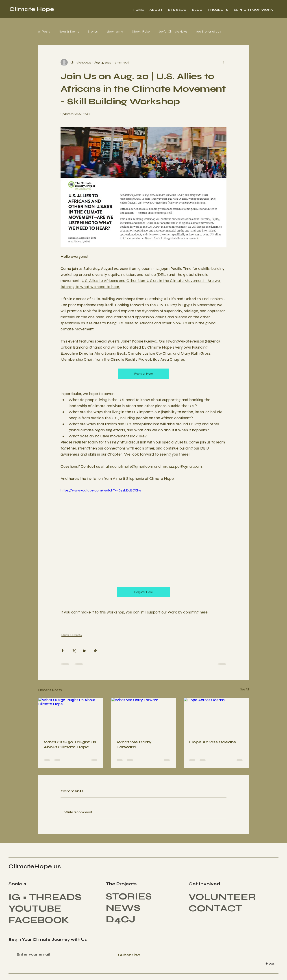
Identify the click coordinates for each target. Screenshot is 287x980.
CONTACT (215, 908)
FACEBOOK (39, 920)
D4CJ (122, 919)
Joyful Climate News (173, 32)
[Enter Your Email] (55, 954)
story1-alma (115, 32)
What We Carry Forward (134, 744)
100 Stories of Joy (209, 32)
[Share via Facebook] (63, 650)
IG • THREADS (45, 897)
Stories (93, 32)
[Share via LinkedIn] (85, 650)
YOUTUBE (35, 909)
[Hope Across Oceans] (216, 716)
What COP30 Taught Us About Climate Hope (70, 744)
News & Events (69, 32)
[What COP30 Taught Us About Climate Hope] (71, 716)
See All (245, 689)
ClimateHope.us (35, 866)
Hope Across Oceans (213, 742)
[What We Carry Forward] (144, 716)
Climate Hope (32, 9)
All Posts (44, 32)
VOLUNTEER (222, 897)
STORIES (129, 896)
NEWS (123, 908)
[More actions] (224, 62)
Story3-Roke (141, 32)
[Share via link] (96, 650)
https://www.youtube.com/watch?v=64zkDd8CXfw (101, 490)
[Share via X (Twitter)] (74, 650)
